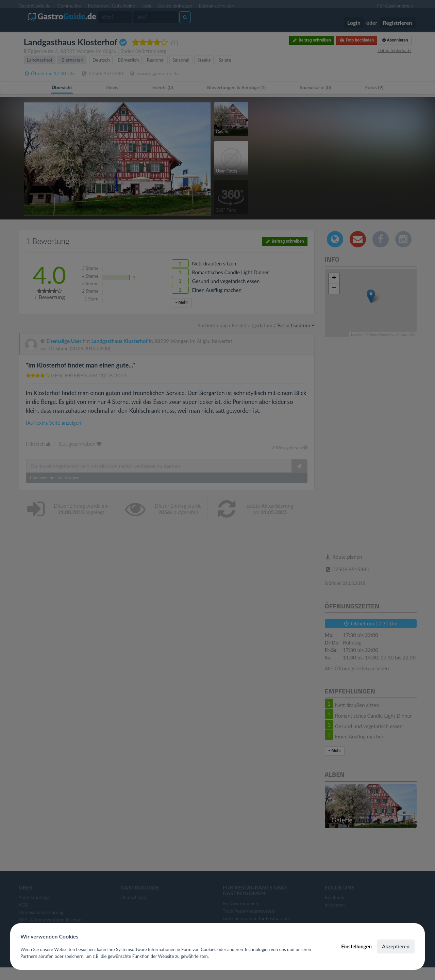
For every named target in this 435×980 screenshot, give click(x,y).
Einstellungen (356, 946)
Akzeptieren (396, 946)
